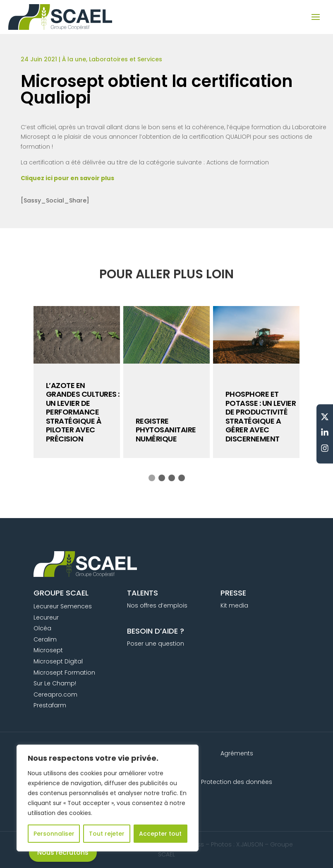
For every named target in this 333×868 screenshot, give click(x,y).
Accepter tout (160, 834)
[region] (108, 798)
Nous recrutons (63, 852)
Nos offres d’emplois (157, 605)
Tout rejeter (107, 834)
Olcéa (42, 628)
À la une (74, 59)
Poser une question (156, 644)
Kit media (234, 605)
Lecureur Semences (63, 606)
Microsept (48, 650)
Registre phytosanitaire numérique (166, 430)
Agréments (237, 753)
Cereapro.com (55, 694)
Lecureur (46, 617)
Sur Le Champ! (55, 683)
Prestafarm (50, 705)
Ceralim (45, 639)
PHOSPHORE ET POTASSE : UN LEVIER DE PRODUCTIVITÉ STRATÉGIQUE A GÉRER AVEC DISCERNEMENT (261, 416)
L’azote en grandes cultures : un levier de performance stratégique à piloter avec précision (83, 412)
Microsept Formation (64, 673)
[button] (152, 478)
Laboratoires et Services (126, 59)
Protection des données (237, 782)
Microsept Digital (58, 661)
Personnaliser (54, 834)
